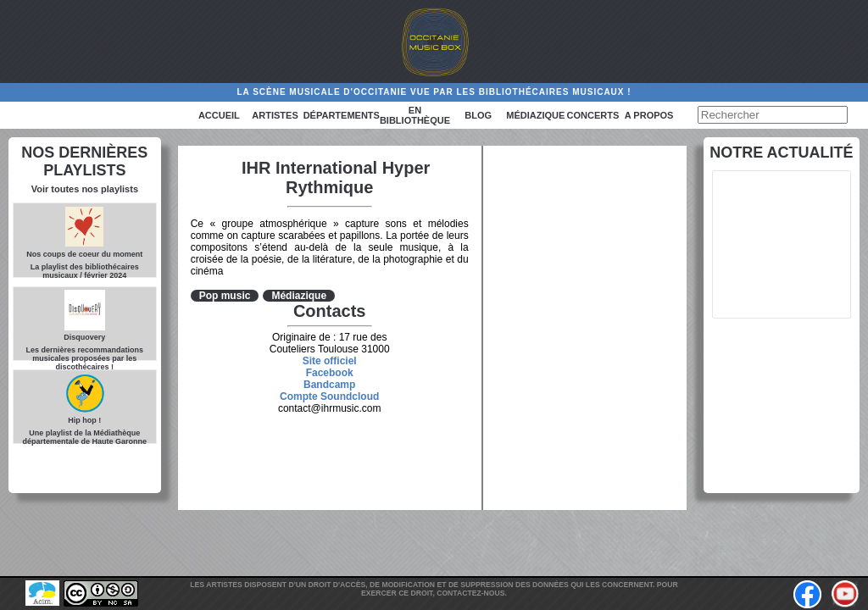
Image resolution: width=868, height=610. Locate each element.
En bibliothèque (415, 115)
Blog (478, 115)
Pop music (225, 296)
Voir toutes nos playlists (85, 189)
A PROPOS (649, 115)
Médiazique (535, 115)
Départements (342, 115)
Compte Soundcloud (329, 396)
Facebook (330, 373)
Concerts (593, 115)
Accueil (219, 115)
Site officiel (330, 361)
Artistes (275, 115)
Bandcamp (329, 385)
